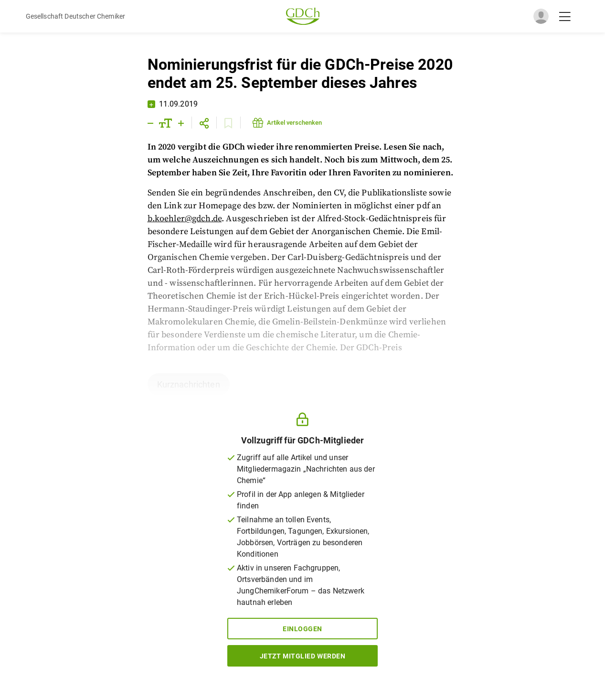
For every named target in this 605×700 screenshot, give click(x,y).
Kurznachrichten (189, 384)
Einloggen (302, 629)
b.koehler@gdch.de (185, 219)
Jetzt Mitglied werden (303, 656)
